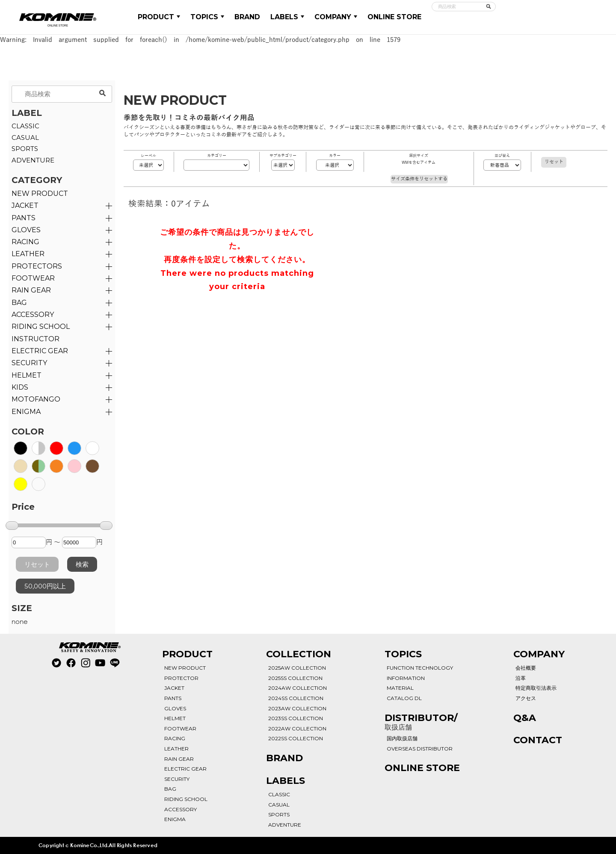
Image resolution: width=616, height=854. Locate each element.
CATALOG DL (404, 698)
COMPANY (336, 17)
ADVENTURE (33, 160)
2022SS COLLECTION (296, 738)
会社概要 (526, 668)
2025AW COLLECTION (297, 668)
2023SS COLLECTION (296, 718)
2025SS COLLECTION (295, 678)
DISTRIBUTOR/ (421, 722)
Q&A (525, 718)
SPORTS (25, 149)
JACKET (25, 205)
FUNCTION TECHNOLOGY (420, 668)
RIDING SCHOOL (186, 799)
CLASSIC (25, 126)
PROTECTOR (181, 678)
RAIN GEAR (31, 290)
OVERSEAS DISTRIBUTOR (420, 749)
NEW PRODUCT (40, 194)
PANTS (24, 218)
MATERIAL (400, 688)
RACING (25, 242)
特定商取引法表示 (536, 688)
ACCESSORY (33, 315)
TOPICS (207, 17)
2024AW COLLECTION (298, 688)
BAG (19, 303)
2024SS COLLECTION (296, 698)
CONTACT (538, 740)
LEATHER (28, 254)
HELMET (27, 375)
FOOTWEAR (33, 278)
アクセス (526, 698)
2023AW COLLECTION (297, 708)
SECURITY (29, 363)
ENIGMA (26, 412)
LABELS (287, 17)
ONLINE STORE (394, 17)
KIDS (20, 387)
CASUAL (25, 137)
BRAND (247, 17)
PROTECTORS (37, 266)
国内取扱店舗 (402, 738)
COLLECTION (299, 654)
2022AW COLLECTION (297, 728)
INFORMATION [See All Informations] (406, 678)
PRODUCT (159, 17)
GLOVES (26, 230)
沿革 (521, 678)
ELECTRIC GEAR (40, 351)
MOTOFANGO (36, 399)
